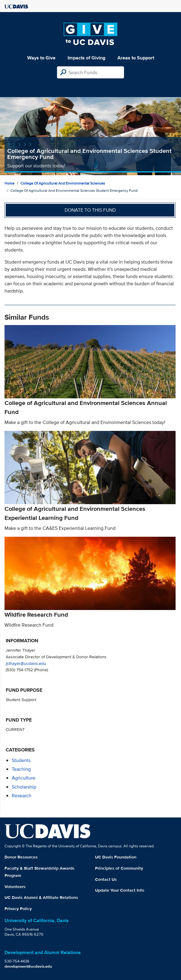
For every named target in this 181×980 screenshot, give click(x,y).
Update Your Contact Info (120, 890)
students (21, 760)
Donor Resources (21, 857)
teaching (21, 769)
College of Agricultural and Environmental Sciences (63, 183)
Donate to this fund (90, 210)
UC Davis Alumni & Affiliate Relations (41, 897)
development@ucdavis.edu (28, 966)
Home (10, 183)
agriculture (24, 778)
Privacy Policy (18, 909)
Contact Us (106, 879)
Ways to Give (41, 58)
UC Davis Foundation (116, 857)
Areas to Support (136, 58)
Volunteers (15, 887)
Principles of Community (119, 868)
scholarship (24, 787)
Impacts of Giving (86, 58)
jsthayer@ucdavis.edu (26, 663)
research (22, 796)
